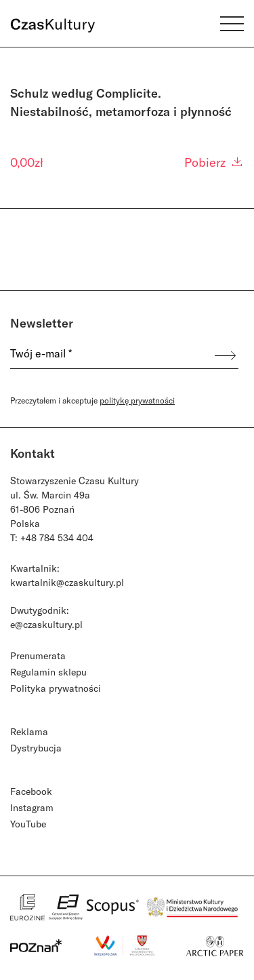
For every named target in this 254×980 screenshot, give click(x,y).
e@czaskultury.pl (46, 624)
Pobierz (214, 162)
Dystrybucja (36, 748)
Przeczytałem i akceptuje (92, 400)
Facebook (31, 791)
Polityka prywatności (56, 688)
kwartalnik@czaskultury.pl (67, 582)
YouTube (28, 824)
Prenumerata (38, 655)
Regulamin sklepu (48, 672)
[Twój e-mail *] (111, 356)
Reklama (29, 731)
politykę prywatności (137, 400)
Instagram (32, 807)
